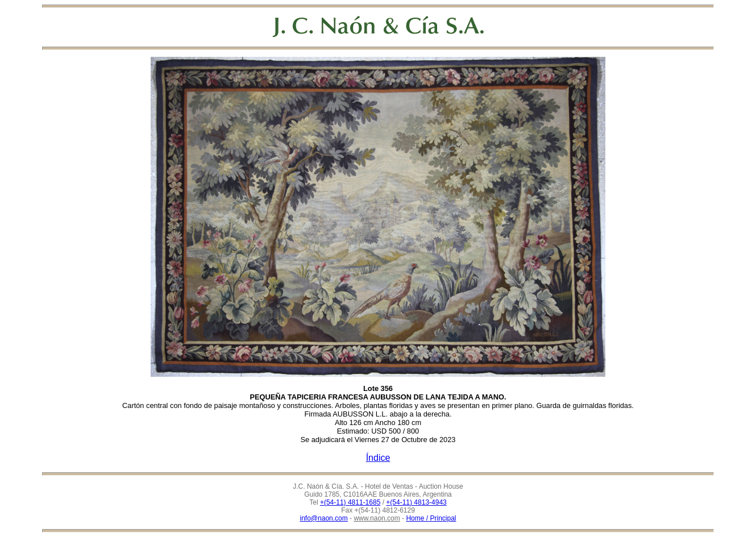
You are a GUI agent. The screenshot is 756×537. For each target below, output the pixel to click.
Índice (378, 458)
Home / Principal (431, 518)
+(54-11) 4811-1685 (350, 502)
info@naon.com (324, 518)
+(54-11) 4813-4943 (416, 502)
